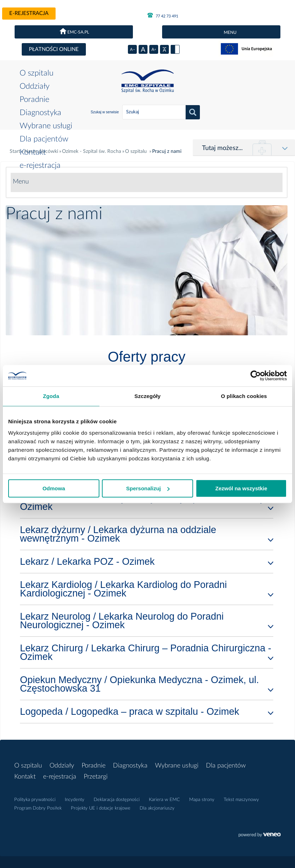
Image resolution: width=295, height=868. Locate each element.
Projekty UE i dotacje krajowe (101, 808)
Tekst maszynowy (241, 800)
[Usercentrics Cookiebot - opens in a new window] (256, 376)
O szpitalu (37, 73)
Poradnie (34, 99)
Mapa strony (202, 800)
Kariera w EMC (164, 800)
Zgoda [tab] (51, 396)
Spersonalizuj (148, 488)
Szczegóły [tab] (147, 396)
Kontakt (33, 152)
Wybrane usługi (46, 126)
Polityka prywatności (35, 800)
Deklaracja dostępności (117, 800)
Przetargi (96, 777)
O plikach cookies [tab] (244, 396)
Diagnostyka (40, 113)
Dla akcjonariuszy (157, 808)
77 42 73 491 (163, 15)
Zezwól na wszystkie (241, 488)
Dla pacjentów (44, 139)
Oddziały (35, 86)
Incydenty (75, 800)
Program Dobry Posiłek (38, 808)
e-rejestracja (29, 13)
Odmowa (54, 488)
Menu (21, 182)
